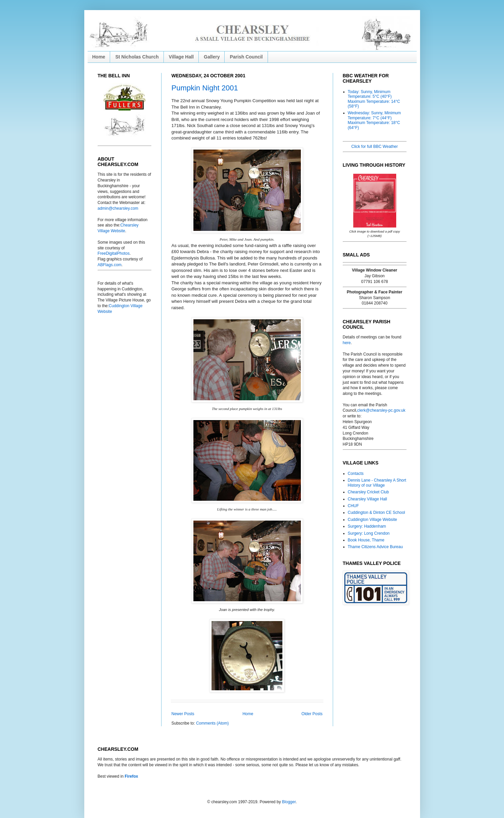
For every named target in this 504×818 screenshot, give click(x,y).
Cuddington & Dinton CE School (377, 513)
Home (99, 57)
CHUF (353, 506)
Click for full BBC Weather (375, 147)
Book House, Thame (366, 540)
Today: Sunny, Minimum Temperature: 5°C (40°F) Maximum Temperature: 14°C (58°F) (374, 99)
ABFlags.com (110, 265)
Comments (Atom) (212, 723)
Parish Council (246, 57)
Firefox (131, 776)
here (347, 343)
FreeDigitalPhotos (114, 253)
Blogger (289, 802)
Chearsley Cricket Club (369, 492)
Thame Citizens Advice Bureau (375, 547)
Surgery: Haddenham (367, 526)
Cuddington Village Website (373, 520)
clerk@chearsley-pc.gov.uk (381, 410)
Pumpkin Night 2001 (205, 88)
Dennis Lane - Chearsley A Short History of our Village (377, 483)
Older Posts (312, 714)
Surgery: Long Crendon (369, 533)
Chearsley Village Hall (368, 499)
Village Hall (181, 57)
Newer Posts (183, 714)
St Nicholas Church (137, 57)
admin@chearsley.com (118, 208)
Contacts (356, 474)
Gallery (212, 57)
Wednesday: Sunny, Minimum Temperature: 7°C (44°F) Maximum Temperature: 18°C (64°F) (374, 120)
